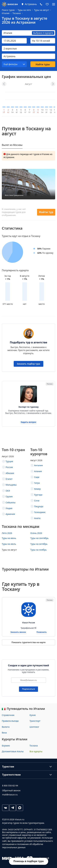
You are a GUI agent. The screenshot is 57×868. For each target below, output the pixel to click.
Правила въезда (10, 721)
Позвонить (42, 632)
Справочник (8, 715)
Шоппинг (34, 727)
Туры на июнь (9, 538)
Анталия (39, 465)
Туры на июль (9, 544)
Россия (9, 467)
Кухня (33, 715)
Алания (38, 471)
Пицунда (39, 506)
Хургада (38, 495)
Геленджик (40, 512)
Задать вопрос (29, 422)
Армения (10, 514)
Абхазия (10, 473)
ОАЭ (8, 491)
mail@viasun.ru (10, 795)
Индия (9, 508)
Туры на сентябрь (40, 538)
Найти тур (46, 212)
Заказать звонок (18, 632)
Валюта (6, 727)
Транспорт (35, 721)
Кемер (37, 489)
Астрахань (31, 4)
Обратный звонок (11, 790)
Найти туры (43, 64)
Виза (4, 733)
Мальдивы (11, 485)
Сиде (37, 477)
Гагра (37, 483)
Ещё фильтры (11, 64)
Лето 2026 (7, 533)
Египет (9, 479)
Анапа (37, 518)
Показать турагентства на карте (28, 642)
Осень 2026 (36, 533)
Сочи (37, 501)
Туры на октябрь (39, 544)
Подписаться (28, 689)
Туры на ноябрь (39, 550)
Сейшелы (10, 502)
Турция (9, 461)
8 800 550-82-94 (10, 786)
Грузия (9, 496)
